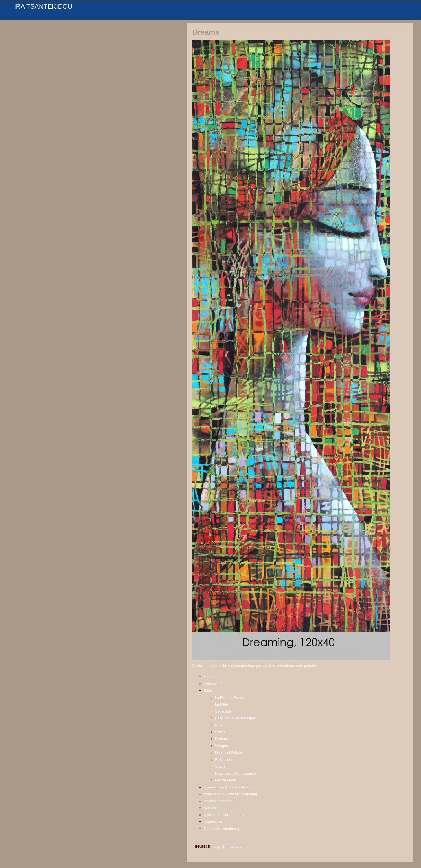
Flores (220, 732)
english (219, 846)
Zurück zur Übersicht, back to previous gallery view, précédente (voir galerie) (254, 666)
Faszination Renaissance (235, 773)
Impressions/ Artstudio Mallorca (229, 787)
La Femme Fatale (229, 698)
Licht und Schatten (230, 753)
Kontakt (210, 808)
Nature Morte (226, 780)
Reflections (224, 760)
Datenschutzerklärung (222, 829)
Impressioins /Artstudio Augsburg (230, 794)
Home (209, 677)
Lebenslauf (213, 684)
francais (235, 846)
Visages (222, 746)
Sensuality (223, 711)
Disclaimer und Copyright (224, 815)
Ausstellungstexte (218, 801)
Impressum (213, 822)
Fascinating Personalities (235, 718)
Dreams (221, 739)
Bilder (208, 690)
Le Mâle (222, 704)
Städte (220, 766)
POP (219, 725)
